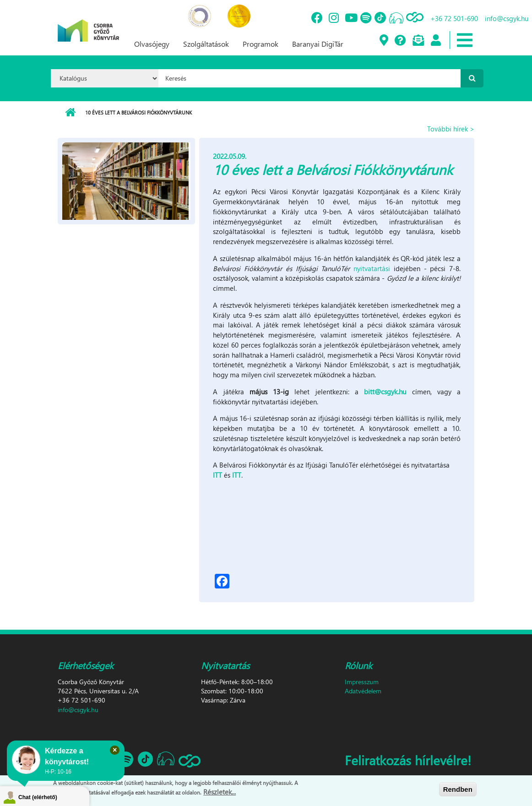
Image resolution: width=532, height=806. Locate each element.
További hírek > (451, 129)
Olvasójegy (152, 44)
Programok (261, 44)
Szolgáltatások (206, 44)
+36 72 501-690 (454, 18)
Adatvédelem (363, 691)
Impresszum (362, 682)
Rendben (458, 790)
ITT (218, 475)
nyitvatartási (374, 268)
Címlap (70, 113)
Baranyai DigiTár (318, 44)
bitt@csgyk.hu (385, 392)
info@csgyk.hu (507, 18)
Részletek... (220, 793)
